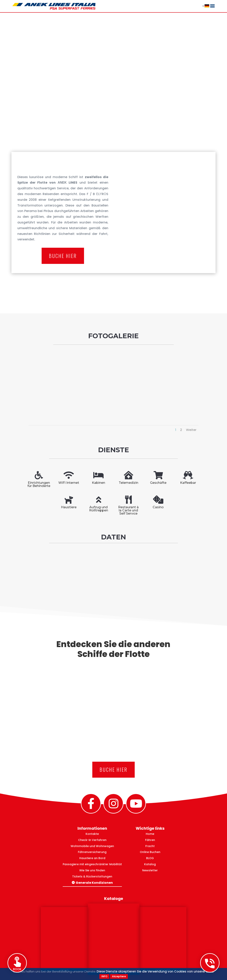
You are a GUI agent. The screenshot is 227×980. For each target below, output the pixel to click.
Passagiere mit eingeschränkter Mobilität (92, 864)
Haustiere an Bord (92, 858)
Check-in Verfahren (92, 840)
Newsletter (150, 870)
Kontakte (92, 834)
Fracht (150, 846)
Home (150, 834)
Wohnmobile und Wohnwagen (92, 846)
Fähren (150, 840)
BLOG (150, 858)
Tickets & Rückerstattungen (92, 876)
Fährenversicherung (92, 852)
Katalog (150, 864)
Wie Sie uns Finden (92, 870)
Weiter (191, 430)
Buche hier (63, 256)
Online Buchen (150, 852)
